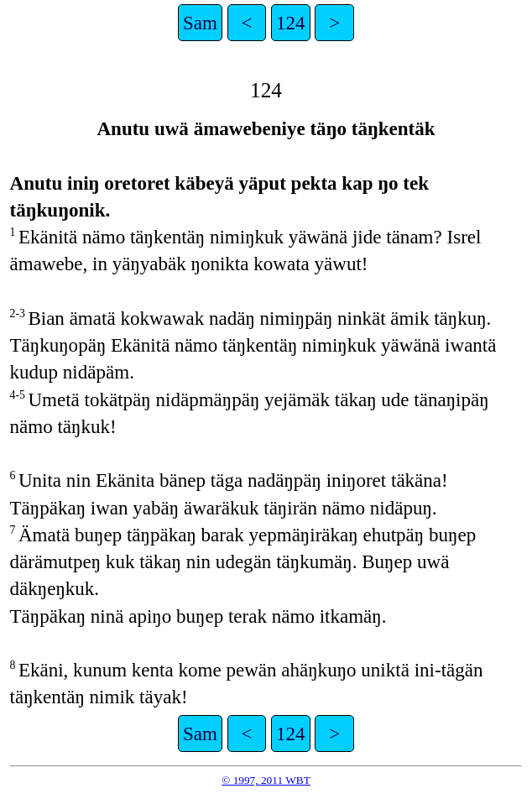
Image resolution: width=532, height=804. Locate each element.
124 (291, 23)
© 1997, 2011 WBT (266, 780)
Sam (200, 23)
